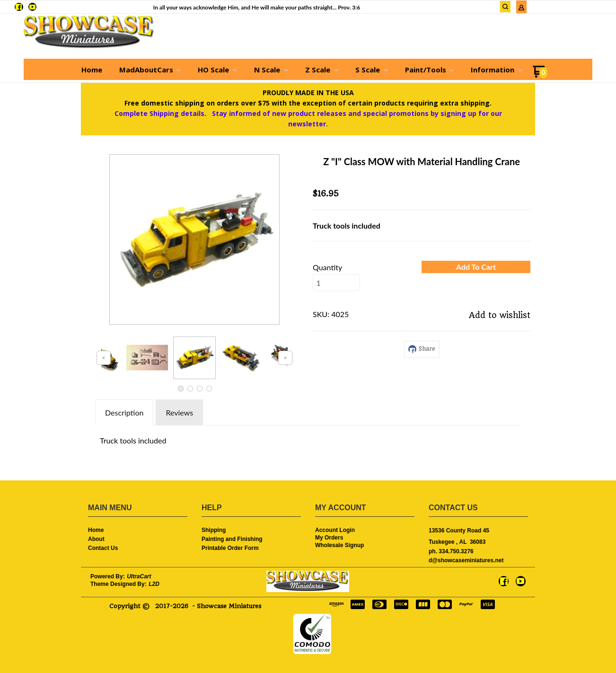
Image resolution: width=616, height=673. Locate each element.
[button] (505, 7)
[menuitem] (92, 70)
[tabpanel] (308, 438)
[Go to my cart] (540, 75)
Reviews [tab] (179, 412)
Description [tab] (124, 412)
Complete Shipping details (159, 113)
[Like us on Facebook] (19, 7)
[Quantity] (336, 283)
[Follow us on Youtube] (32, 7)
